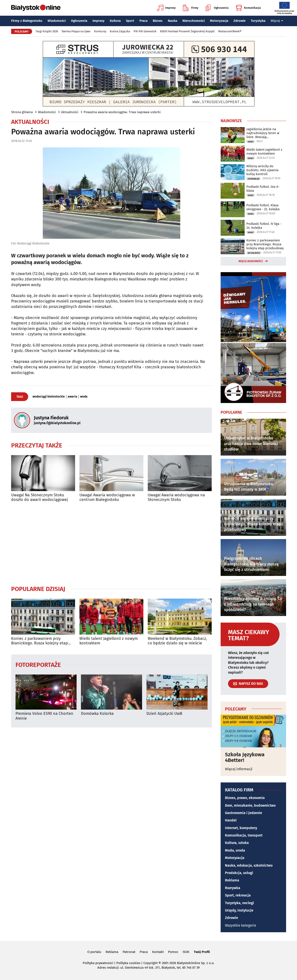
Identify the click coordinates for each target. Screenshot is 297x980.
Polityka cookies (128, 963)
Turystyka (258, 21)
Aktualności (70, 112)
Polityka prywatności (98, 963)
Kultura (115, 21)
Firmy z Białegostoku (27, 21)
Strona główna (22, 112)
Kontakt (158, 952)
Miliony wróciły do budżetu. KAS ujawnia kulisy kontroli (262, 170)
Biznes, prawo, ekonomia (245, 798)
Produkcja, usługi (239, 873)
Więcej (277, 21)
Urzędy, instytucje (239, 910)
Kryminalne (254, 179)
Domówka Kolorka (97, 714)
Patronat (129, 952)
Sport (130, 21)
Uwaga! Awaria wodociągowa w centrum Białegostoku (107, 498)
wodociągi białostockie (49, 397)
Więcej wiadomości (251, 261)
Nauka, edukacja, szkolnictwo (249, 865)
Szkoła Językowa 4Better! (245, 757)
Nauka (173, 21)
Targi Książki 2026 (47, 31)
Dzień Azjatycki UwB (164, 714)
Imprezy (166, 8)
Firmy (191, 8)
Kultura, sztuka (237, 843)
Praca (143, 21)
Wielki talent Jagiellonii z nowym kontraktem (109, 641)
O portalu (94, 952)
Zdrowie (239, 21)
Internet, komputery (241, 828)
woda (84, 397)
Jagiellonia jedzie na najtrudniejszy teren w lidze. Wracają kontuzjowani (263, 133)
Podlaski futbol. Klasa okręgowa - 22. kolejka (263, 207)
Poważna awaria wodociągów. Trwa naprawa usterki (122, 112)
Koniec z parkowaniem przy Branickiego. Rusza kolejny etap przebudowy (39, 641)
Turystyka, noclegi (239, 903)
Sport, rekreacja (238, 895)
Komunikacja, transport (244, 835)
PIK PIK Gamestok (145, 31)
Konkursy (100, 31)
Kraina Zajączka (120, 31)
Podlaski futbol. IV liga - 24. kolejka (264, 226)
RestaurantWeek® (230, 31)
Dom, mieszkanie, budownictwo (250, 805)
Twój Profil (202, 952)
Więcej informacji (239, 769)
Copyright (150, 963)
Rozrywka (233, 888)
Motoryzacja (219, 21)
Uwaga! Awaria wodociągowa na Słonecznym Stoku (176, 498)
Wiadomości (57, 21)
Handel (231, 820)
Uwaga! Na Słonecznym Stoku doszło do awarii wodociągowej (39, 498)
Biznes (158, 21)
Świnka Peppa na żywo (76, 31)
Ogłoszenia (217, 8)
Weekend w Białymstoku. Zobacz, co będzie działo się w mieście (177, 641)
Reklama (232, 880)
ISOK (186, 952)
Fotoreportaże (38, 665)
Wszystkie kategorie (241, 925)
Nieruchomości (194, 21)
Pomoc (173, 952)
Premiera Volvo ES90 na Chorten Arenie (44, 716)
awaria (72, 397)
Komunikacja (248, 8)
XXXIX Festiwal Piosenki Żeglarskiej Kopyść (187, 31)
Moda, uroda (235, 850)
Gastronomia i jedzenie (244, 813)
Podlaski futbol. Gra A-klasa (263, 189)
